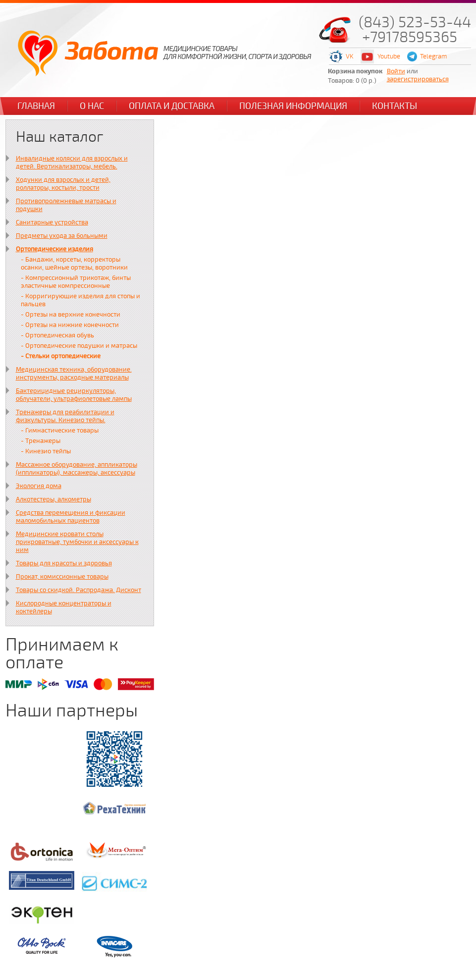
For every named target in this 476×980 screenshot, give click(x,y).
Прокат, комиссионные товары (62, 577)
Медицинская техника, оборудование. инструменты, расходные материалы (74, 374)
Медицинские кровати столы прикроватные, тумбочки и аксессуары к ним (77, 542)
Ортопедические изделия (54, 249)
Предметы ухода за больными (62, 236)
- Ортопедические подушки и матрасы (79, 346)
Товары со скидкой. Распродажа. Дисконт (79, 590)
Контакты (395, 106)
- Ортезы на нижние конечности (70, 325)
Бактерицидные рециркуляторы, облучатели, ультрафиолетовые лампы (74, 395)
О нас (92, 106)
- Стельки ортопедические (61, 356)
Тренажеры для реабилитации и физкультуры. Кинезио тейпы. (65, 416)
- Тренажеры (41, 441)
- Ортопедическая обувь (57, 335)
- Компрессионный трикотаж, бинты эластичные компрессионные (76, 282)
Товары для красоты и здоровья (64, 563)
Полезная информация (293, 106)
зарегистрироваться (418, 79)
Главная (36, 106)
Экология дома (39, 486)
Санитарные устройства (52, 222)
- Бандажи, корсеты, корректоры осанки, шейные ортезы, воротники (74, 264)
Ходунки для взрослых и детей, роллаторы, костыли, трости (63, 184)
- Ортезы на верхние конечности (71, 315)
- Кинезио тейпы (46, 451)
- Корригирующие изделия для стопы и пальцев (80, 300)
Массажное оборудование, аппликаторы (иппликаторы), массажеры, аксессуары (77, 469)
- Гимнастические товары (60, 431)
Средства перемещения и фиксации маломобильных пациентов (71, 517)
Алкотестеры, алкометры (53, 499)
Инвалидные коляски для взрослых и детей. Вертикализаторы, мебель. (72, 163)
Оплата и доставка (172, 106)
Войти (396, 71)
